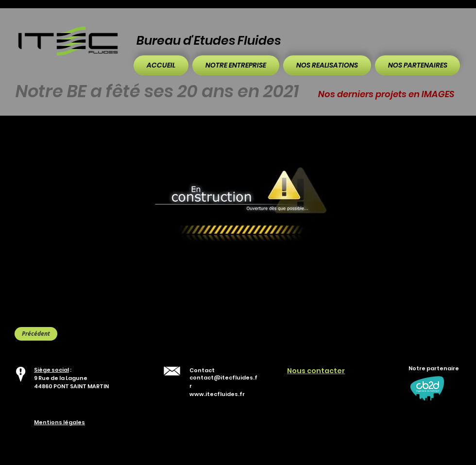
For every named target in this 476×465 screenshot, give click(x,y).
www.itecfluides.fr (217, 394)
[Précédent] (36, 334)
